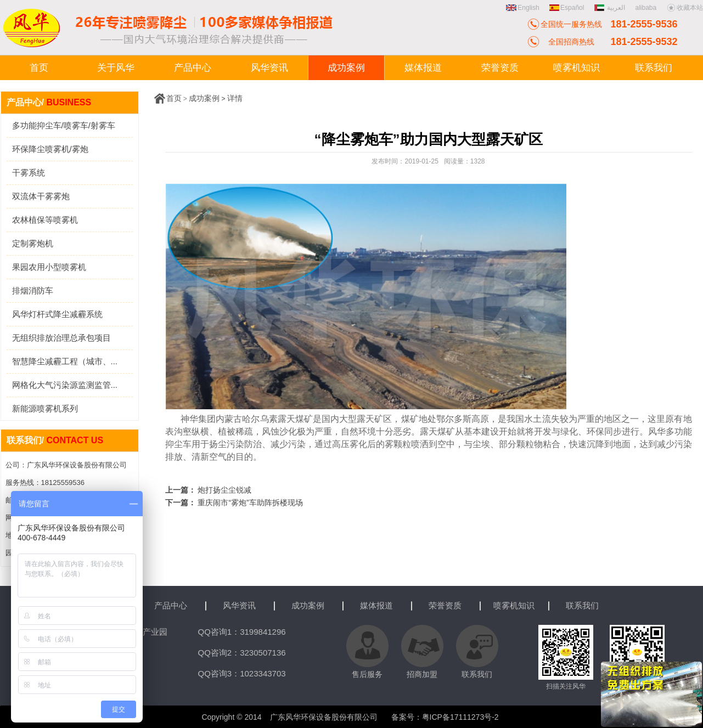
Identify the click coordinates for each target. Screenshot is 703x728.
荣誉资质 (445, 605)
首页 (174, 98)
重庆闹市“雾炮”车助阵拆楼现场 (250, 503)
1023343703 (263, 673)
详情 (235, 98)
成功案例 (204, 98)
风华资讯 (239, 605)
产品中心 (171, 605)
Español (567, 8)
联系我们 (582, 605)
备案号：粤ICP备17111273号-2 (445, 717)
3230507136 (263, 653)
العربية (611, 8)
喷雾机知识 (514, 605)
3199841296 (263, 632)
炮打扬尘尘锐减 (224, 490)
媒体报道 (376, 605)
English (522, 8)
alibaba (646, 8)
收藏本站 (685, 8)
